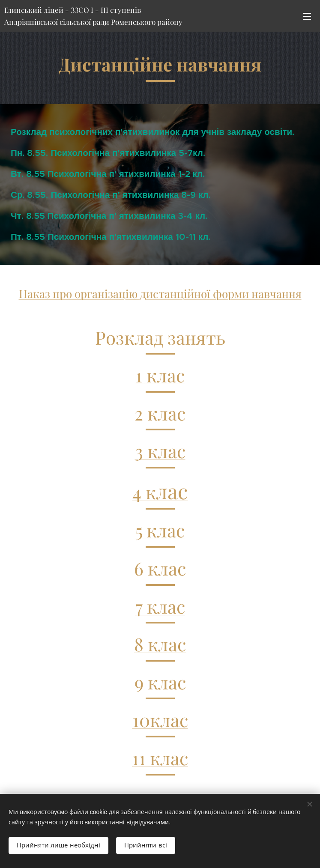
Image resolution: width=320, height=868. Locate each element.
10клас (160, 720)
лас (172, 491)
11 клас (160, 758)
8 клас (160, 644)
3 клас (160, 451)
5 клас (160, 530)
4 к (144, 492)
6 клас (160, 568)
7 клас (160, 606)
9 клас (160, 682)
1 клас (160, 375)
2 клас (160, 413)
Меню (307, 16)
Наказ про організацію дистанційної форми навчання (160, 294)
